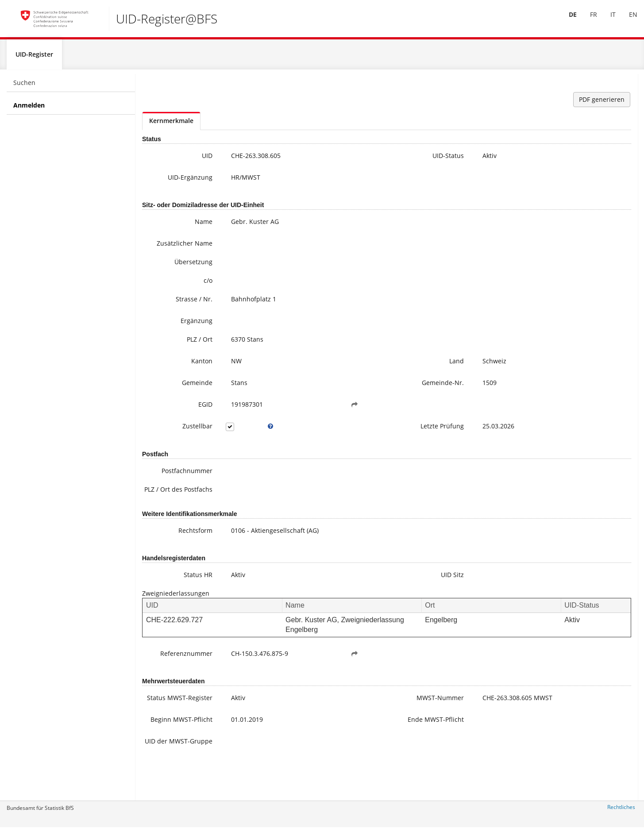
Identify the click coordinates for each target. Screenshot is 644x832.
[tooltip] (241, 439)
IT (606, 21)
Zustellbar (178, 439)
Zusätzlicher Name (175, 252)
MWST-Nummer (363, 719)
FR (587, 21)
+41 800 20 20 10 (566, 144)
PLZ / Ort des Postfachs (174, 507)
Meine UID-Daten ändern (583, 219)
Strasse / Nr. (175, 312)
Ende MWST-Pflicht (368, 751)
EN (627, 21)
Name (184, 225)
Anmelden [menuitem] (29, 109)
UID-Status (371, 160)
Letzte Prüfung (365, 439)
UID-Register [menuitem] (34, 58)
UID (188, 160)
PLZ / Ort (180, 352)
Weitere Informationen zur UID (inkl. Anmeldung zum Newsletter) (592, 193)
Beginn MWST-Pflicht (171, 751)
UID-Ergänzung (171, 181)
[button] (306, 417)
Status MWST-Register (172, 724)
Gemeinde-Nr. (365, 395)
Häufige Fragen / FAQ (578, 210)
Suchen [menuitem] (24, 87)
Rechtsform (176, 552)
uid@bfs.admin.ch (564, 153)
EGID (186, 417)
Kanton (182, 374)
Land (379, 374)
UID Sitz (375, 596)
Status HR (179, 596)
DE (566, 21)
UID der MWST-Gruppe (170, 779)
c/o (189, 293)
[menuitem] (566, 22)
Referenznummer (168, 675)
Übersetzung (174, 275)
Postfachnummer (168, 483)
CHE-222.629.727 (174, 641)
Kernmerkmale (171, 125)
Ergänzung (177, 333)
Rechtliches (621, 811)
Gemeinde (178, 395)
